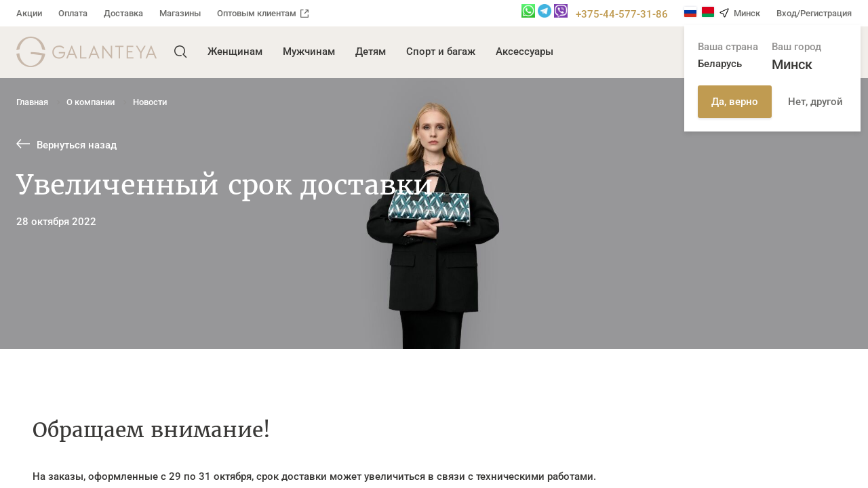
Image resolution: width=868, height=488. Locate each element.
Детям (371, 52)
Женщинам (235, 52)
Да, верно (735, 102)
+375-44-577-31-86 (622, 14)
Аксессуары (525, 52)
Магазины (180, 13)
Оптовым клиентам (263, 13)
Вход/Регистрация (814, 13)
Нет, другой (815, 102)
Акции (29, 13)
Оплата (73, 13)
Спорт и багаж (441, 52)
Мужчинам (309, 52)
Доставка (123, 13)
